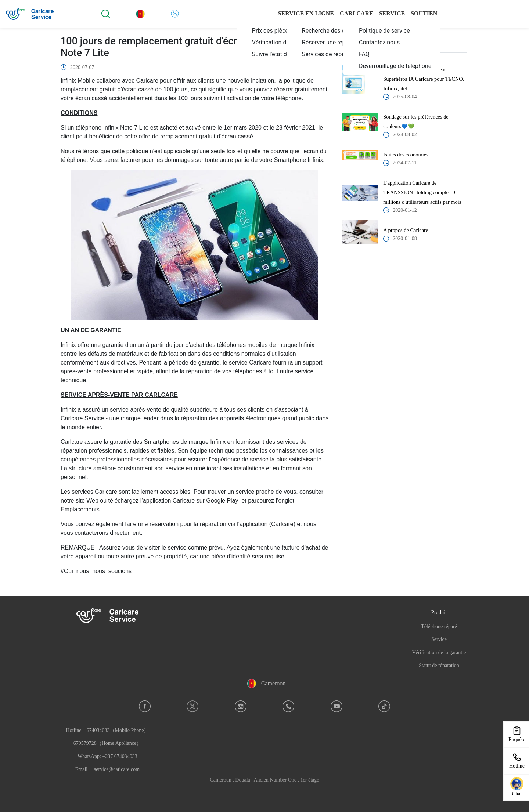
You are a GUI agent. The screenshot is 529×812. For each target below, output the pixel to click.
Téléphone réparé (439, 626)
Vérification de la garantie (439, 652)
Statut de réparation (439, 665)
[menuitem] (392, 30)
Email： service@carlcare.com (107, 769)
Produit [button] (439, 612)
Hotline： (108, 743)
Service (439, 639)
